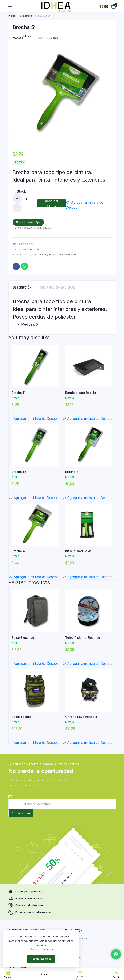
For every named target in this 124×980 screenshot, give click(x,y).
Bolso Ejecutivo (23, 638)
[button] (89, 205)
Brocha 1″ (19, 393)
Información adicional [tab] (57, 287)
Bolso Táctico (22, 717)
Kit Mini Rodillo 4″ (78, 551)
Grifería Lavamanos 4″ (82, 717)
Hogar (53, 254)
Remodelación (68, 254)
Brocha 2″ (73, 472)
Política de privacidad (41, 949)
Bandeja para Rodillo (81, 393)
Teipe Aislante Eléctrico (83, 638)
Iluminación (81, 938)
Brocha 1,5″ (20, 472)
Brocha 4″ (19, 551)
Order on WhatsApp (28, 222)
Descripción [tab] (22, 287)
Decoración (26, 16)
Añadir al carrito (52, 203)
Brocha (24, 254)
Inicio (12, 16)
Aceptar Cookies (41, 959)
